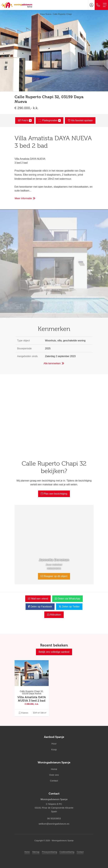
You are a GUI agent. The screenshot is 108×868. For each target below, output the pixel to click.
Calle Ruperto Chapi (62, 14)
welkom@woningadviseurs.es (54, 824)
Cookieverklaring (67, 852)
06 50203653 (54, 818)
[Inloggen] (91, 5)
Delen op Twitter (69, 607)
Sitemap (36, 852)
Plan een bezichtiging (54, 494)
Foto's (25, 120)
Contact (80, 852)
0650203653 (54, 569)
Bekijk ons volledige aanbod (54, 652)
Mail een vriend (38, 599)
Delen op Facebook (40, 607)
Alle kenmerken (54, 363)
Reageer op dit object (54, 576)
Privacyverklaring (50, 852)
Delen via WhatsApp (67, 599)
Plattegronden (50, 120)
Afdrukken (54, 615)
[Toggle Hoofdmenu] (105, 5)
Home (27, 852)
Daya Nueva (46, 14)
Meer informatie (25, 198)
